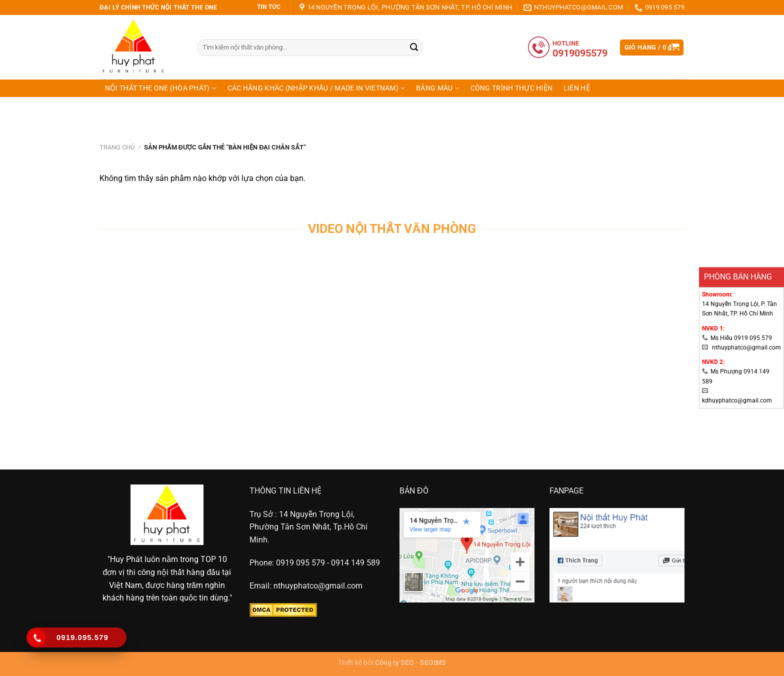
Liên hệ (577, 88)
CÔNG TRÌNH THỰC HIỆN (512, 88)
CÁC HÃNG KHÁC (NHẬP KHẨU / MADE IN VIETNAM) (316, 88)
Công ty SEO (394, 663)
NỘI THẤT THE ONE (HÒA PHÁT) (161, 88)
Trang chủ (117, 147)
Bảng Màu (438, 88)
